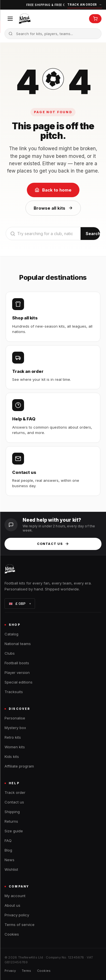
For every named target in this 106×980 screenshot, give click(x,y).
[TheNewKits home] (25, 19)
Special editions (19, 682)
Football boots (17, 663)
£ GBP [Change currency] (20, 604)
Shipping (12, 812)
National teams (18, 644)
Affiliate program (19, 766)
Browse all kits (53, 208)
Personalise (15, 718)
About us (12, 905)
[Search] (43, 234)
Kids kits (12, 757)
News (9, 860)
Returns (11, 821)
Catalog (11, 634)
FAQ (8, 841)
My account (15, 896)
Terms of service (20, 925)
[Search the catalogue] (53, 34)
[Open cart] (95, 19)
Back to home (53, 190)
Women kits (15, 747)
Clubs (10, 653)
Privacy (10, 971)
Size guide (14, 831)
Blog (8, 850)
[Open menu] (10, 19)
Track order (15, 792)
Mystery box (15, 728)
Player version (17, 672)
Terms (27, 971)
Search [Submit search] (93, 234)
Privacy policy (17, 915)
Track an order (85, 5)
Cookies (12, 934)
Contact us (53, 544)
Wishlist (11, 869)
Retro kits (13, 737)
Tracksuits (14, 692)
